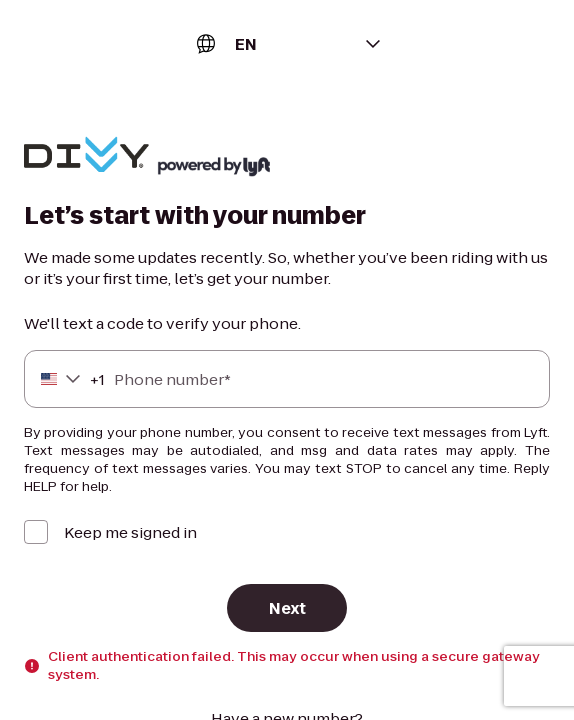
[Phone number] (287, 379)
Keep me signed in (130, 532)
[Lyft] (86, 156)
